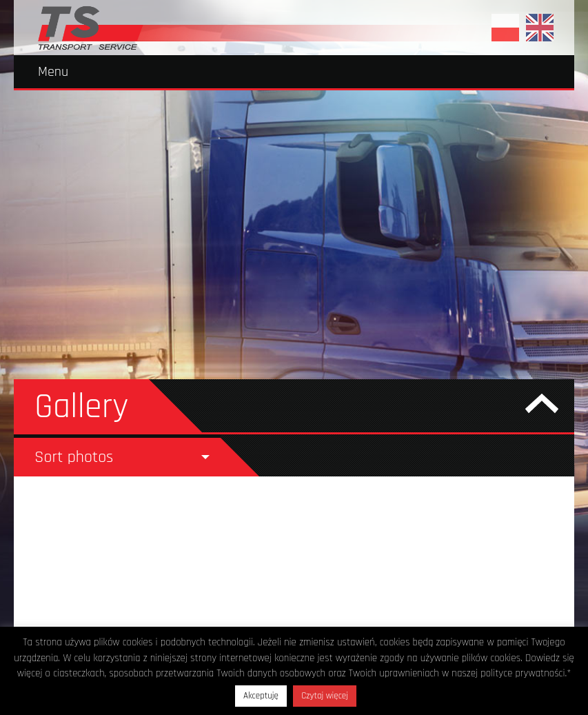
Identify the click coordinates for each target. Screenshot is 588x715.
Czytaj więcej (325, 696)
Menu (53, 72)
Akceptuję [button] (261, 696)
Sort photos (74, 457)
